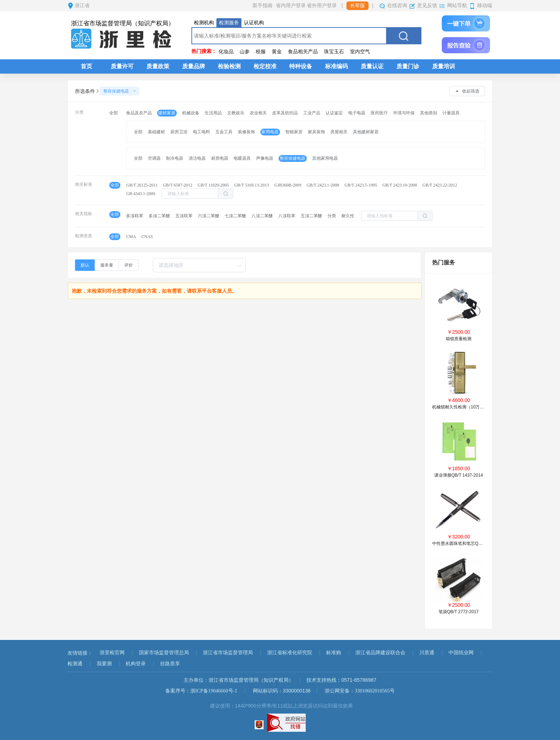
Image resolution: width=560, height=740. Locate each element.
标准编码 (336, 66)
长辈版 (357, 6)
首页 (86, 66)
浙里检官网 (112, 653)
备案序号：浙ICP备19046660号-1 (201, 691)
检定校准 (265, 66)
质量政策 (158, 66)
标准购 (334, 653)
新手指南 (262, 6)
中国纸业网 (461, 653)
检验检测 (229, 66)
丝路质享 (170, 664)
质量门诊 (408, 66)
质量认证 (372, 66)
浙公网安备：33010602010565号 (360, 691)
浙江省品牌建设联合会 (380, 653)
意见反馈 (427, 6)
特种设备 (301, 66)
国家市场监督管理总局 (164, 653)
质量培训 (444, 66)
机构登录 (136, 664)
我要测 (104, 664)
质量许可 (122, 66)
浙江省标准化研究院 (290, 653)
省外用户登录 (322, 6)
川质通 (427, 653)
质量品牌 (194, 66)
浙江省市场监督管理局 (228, 653)
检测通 (75, 664)
